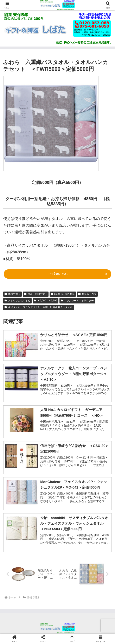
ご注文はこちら (58, 274)
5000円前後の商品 (63, 294)
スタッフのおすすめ (17, 301)
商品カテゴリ (87, 294)
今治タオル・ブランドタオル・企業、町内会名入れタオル (39, 307)
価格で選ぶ (12, 294)
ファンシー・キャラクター (77, 301)
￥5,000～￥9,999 (46, 301)
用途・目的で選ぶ (36, 294)
